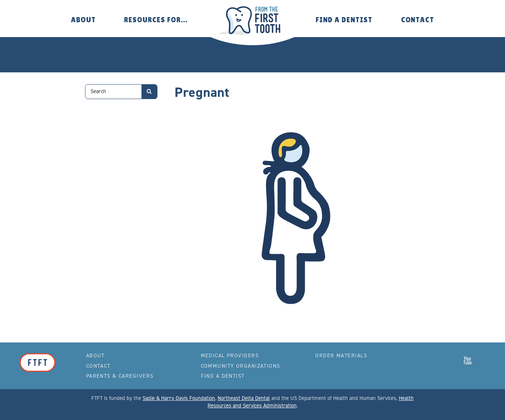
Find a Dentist (344, 20)
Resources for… (156, 20)
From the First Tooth (252, 21)
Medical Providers (230, 355)
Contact (418, 20)
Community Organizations (241, 366)
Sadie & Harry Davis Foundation (179, 398)
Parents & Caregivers (120, 376)
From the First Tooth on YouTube (467, 360)
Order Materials (341, 355)
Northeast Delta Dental (244, 398)
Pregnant (202, 92)
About (83, 20)
